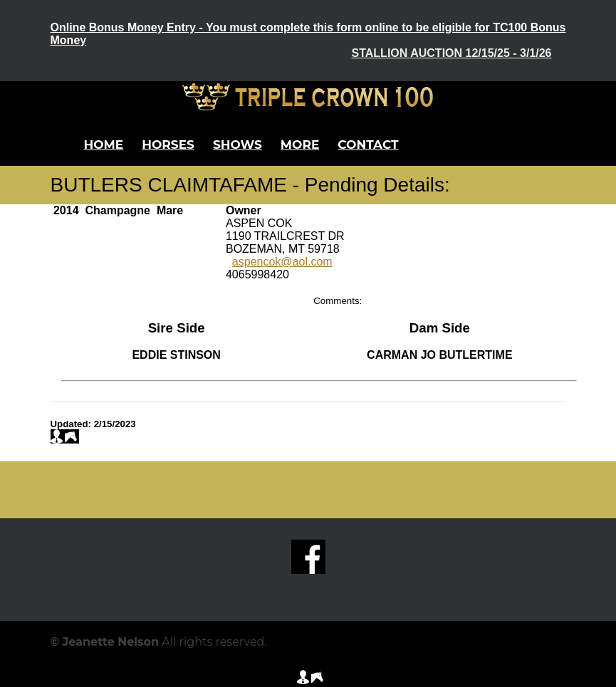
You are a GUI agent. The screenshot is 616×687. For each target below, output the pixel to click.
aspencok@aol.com (282, 262)
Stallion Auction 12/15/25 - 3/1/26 (452, 53)
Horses (168, 145)
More (300, 145)
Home (104, 145)
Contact (368, 145)
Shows (237, 145)
